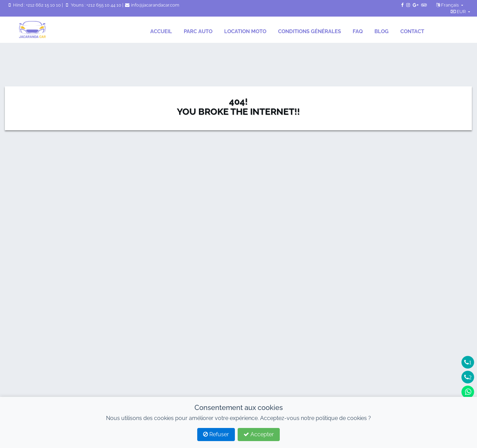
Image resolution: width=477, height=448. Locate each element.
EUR (459, 12)
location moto (245, 31)
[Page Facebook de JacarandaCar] (402, 5)
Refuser (216, 434)
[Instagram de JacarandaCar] (408, 5)
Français (448, 5)
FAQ (358, 31)
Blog (381, 31)
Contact (412, 31)
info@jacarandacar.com (152, 5)
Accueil (161, 31)
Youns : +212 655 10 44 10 (93, 5)
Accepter (259, 434)
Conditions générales (309, 31)
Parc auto (198, 31)
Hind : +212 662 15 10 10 (34, 5)
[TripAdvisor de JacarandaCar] (424, 5)
